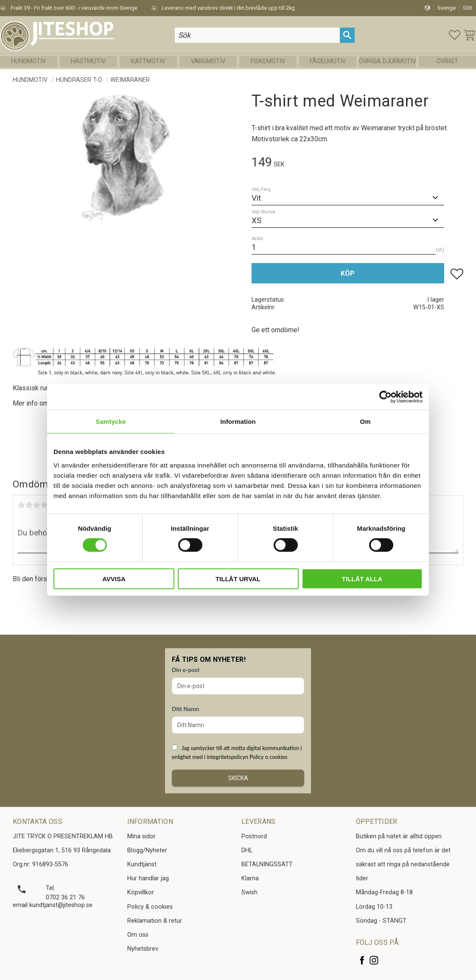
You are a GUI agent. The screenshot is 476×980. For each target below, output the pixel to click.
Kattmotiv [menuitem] (148, 61)
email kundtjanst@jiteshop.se (53, 905)
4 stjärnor (44, 505)
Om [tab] (365, 421)
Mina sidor (141, 836)
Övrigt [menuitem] (447, 61)
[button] (455, 35)
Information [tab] (238, 421)
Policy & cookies (150, 907)
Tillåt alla (362, 578)
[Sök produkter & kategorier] (257, 35)
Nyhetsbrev (143, 949)
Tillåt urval (238, 578)
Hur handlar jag (148, 878)
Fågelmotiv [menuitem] (328, 61)
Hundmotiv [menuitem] (28, 61)
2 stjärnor (29, 505)
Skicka (238, 778)
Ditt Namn (186, 709)
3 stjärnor (36, 505)
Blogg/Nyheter (147, 850)
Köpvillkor (141, 892)
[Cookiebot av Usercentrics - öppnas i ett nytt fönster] (385, 397)
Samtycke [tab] (111, 421)
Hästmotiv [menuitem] (88, 61)
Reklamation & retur (155, 921)
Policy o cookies (268, 757)
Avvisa (114, 578)
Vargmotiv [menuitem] (208, 61)
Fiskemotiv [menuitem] (268, 61)
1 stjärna (21, 505)
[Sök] (347, 35)
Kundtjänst (142, 864)
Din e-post (186, 670)
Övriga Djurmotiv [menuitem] (388, 61)
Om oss (138, 935)
